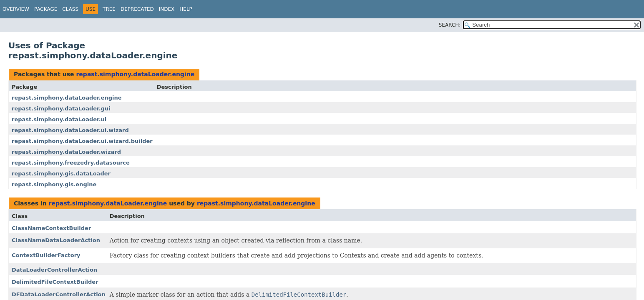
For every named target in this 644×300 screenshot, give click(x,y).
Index (167, 9)
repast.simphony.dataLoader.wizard (66, 152)
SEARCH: (450, 25)
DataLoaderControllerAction (54, 270)
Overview (16, 9)
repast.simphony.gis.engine (54, 184)
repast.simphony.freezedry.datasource (71, 163)
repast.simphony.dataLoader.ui (59, 119)
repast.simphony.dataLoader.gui (61, 109)
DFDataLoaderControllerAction (59, 294)
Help (186, 9)
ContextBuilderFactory (46, 255)
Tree (109, 9)
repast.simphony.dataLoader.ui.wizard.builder (82, 141)
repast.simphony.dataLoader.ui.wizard (70, 130)
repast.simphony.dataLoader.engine (135, 74)
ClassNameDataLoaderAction (56, 240)
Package (46, 9)
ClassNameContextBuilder (51, 228)
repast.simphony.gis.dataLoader (61, 174)
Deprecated (137, 9)
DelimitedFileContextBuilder (55, 282)
